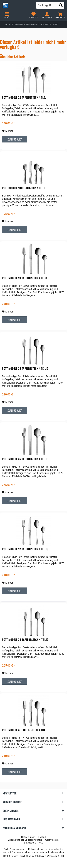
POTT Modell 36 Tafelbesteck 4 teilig (25, 640)
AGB (41, 843)
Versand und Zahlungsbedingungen (25, 840)
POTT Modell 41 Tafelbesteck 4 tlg (23, 730)
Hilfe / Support (28, 837)
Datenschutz (30, 843)
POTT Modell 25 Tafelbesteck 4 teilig (25, 369)
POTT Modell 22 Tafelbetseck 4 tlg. (24, 98)
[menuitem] (60, 15)
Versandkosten (56, 849)
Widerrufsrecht (52, 840)
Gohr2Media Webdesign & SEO (49, 856)
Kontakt (42, 837)
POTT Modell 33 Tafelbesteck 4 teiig (24, 278)
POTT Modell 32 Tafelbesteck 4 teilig (25, 549)
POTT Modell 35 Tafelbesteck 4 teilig (25, 459)
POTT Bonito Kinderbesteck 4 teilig (24, 188)
